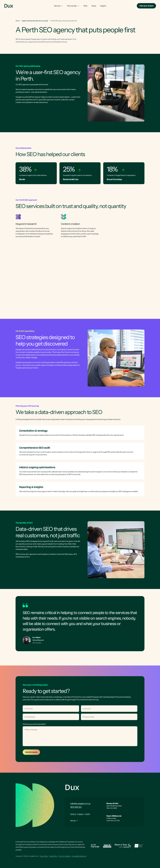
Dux (72, 787)
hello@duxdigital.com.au (80, 804)
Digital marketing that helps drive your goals (35, 21)
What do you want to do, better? (34, 724)
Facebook (73, 814)
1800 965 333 (76, 807)
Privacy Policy (44, 856)
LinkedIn (87, 814)
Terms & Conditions (64, 856)
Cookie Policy (53, 856)
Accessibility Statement (79, 856)
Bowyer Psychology (114, 179)
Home (18, 21)
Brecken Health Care (71, 179)
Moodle (22, 179)
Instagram (80, 814)
